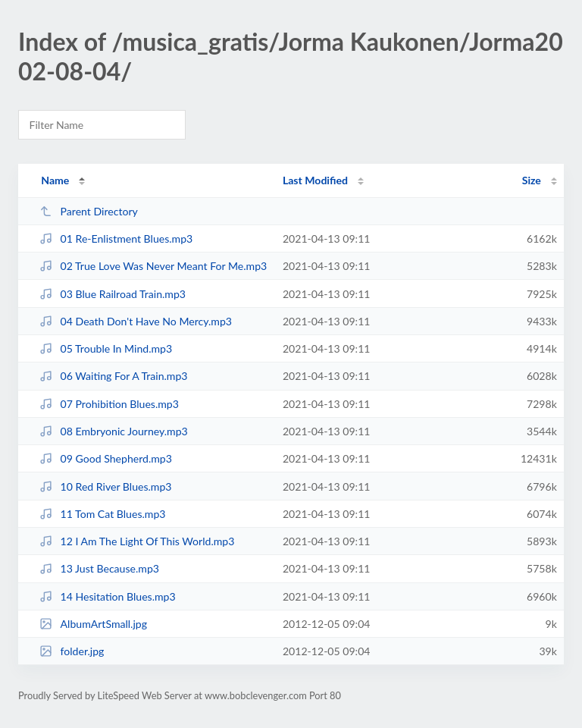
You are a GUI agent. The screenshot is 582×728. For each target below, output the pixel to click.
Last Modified (315, 180)
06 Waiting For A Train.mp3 (113, 376)
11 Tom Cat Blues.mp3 (102, 514)
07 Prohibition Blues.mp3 (109, 404)
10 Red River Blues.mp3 (105, 486)
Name (55, 180)
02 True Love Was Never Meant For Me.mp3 (153, 266)
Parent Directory (89, 211)
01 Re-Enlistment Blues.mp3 (116, 238)
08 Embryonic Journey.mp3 (114, 431)
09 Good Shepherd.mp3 (106, 458)
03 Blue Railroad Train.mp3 (113, 294)
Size (532, 180)
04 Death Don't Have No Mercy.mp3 (136, 321)
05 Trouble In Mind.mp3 (106, 348)
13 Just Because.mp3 (99, 568)
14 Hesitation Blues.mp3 (108, 596)
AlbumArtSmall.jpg (93, 624)
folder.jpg (72, 651)
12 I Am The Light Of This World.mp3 (137, 541)
